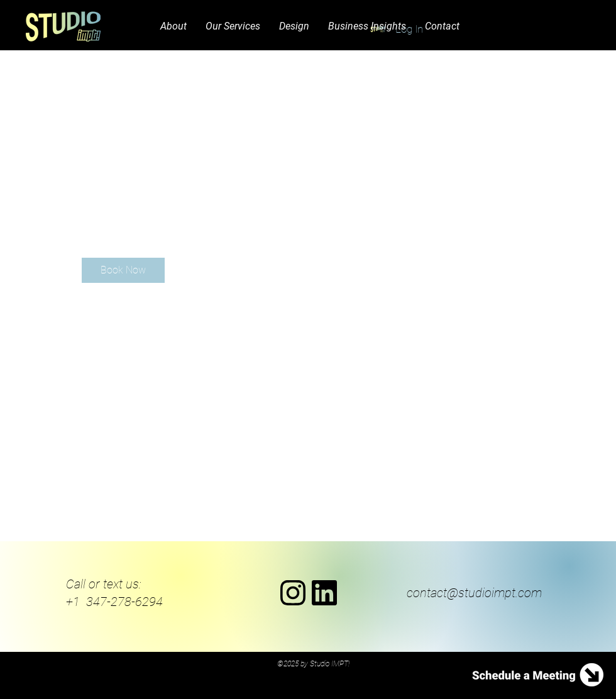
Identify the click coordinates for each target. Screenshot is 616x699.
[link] (123, 270)
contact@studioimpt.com (474, 593)
